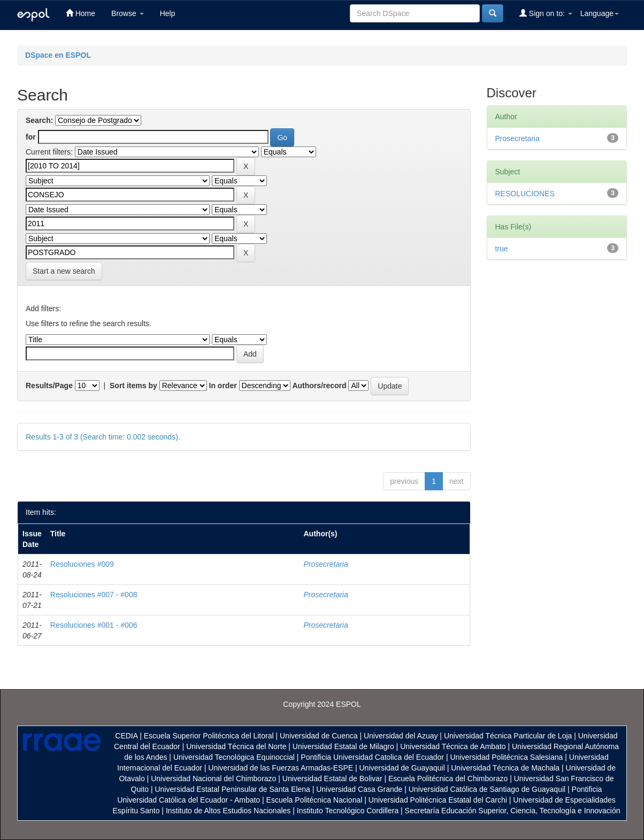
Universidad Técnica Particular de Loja (508, 736)
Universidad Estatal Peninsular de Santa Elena (233, 789)
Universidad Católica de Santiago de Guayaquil (487, 789)
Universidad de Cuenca (319, 736)
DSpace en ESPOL (58, 55)
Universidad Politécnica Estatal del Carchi (438, 800)
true (502, 249)
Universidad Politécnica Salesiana (506, 757)
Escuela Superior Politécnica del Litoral (209, 736)
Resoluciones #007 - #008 (94, 595)
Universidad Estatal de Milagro (343, 746)
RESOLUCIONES (525, 194)
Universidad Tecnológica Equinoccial (234, 757)
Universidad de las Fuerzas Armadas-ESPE (281, 768)
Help (168, 13)
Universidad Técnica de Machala (505, 768)
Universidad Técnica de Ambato (453, 746)
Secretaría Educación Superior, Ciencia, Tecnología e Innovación (513, 811)
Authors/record (319, 386)
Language (600, 13)
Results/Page (49, 386)
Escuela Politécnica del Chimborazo (448, 779)
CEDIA (126, 736)
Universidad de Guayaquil (402, 768)
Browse (128, 13)
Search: (39, 120)
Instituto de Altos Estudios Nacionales (228, 811)
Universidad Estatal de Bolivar (332, 779)
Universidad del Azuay (401, 736)
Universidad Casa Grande (360, 789)
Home (80, 13)
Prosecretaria (326, 564)
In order (223, 386)
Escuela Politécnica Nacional (315, 800)
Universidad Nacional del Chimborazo (213, 779)
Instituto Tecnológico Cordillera (348, 811)
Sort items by (133, 386)
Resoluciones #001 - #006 (94, 625)
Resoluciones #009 (82, 564)
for (31, 137)
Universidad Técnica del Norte (236, 746)
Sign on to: (546, 13)
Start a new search (64, 271)
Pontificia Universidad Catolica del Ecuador (372, 757)
